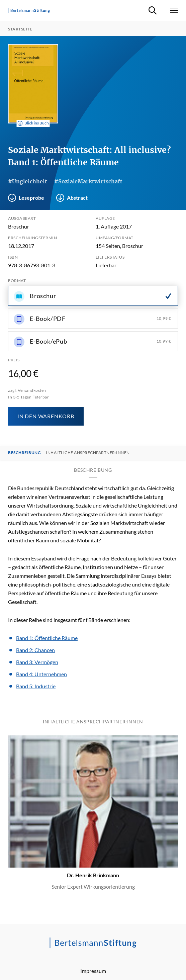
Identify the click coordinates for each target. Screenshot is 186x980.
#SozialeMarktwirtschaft (88, 181)
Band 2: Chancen (35, 650)
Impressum (93, 971)
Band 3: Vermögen (37, 662)
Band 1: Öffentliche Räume (47, 638)
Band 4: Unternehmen (41, 674)
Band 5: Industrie (36, 686)
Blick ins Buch (33, 123)
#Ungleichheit (28, 181)
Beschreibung (24, 453)
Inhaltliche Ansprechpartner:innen (88, 453)
